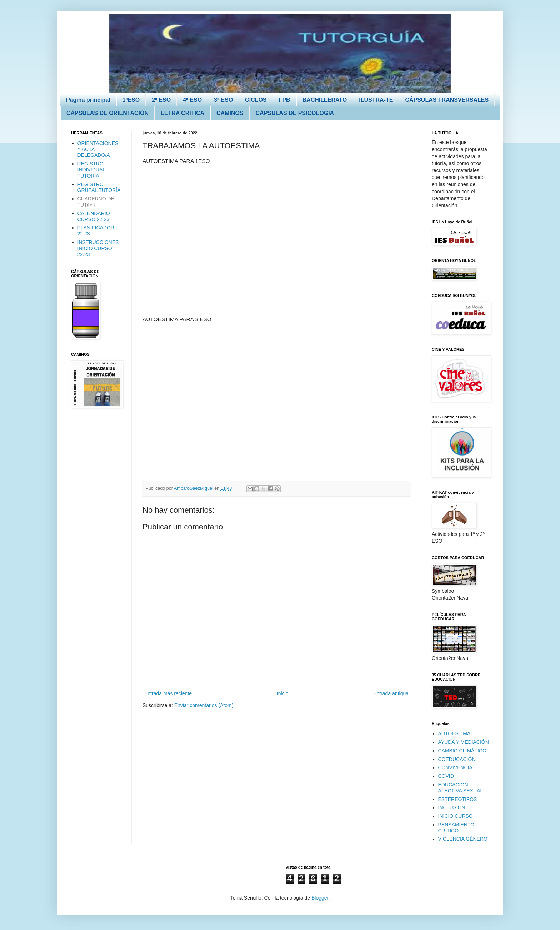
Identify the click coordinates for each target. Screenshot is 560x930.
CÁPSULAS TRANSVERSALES (447, 100)
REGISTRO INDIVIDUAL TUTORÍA (91, 170)
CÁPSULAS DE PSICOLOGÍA (295, 113)
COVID (446, 776)
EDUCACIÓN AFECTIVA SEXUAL (461, 788)
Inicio (283, 693)
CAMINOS (230, 113)
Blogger (320, 898)
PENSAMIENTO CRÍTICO (456, 828)
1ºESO (131, 100)
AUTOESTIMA (454, 733)
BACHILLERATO (325, 100)
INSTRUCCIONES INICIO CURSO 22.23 (98, 248)
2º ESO (161, 100)
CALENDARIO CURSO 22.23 (94, 216)
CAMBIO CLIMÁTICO (462, 751)
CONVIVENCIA (455, 767)
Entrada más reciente (168, 693)
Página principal (88, 100)
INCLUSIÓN (452, 807)
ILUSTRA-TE (376, 100)
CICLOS (256, 100)
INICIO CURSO (456, 816)
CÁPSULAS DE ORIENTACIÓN (107, 113)
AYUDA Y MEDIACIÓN (464, 742)
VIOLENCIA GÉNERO (463, 839)
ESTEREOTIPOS (458, 799)
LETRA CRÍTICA (182, 113)
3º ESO (223, 100)
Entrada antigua (391, 693)
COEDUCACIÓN (457, 759)
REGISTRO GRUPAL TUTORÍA (99, 187)
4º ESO (192, 100)
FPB (285, 100)
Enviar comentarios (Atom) (204, 705)
